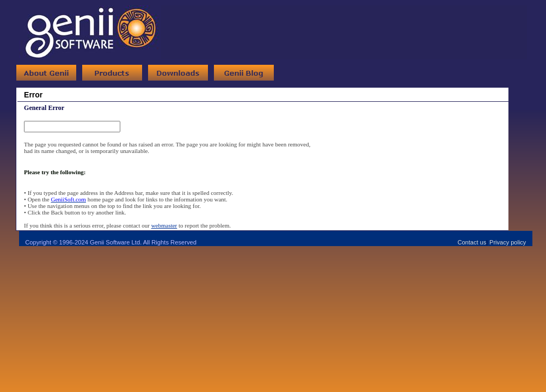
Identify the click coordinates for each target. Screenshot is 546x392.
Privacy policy (508, 242)
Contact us (472, 242)
